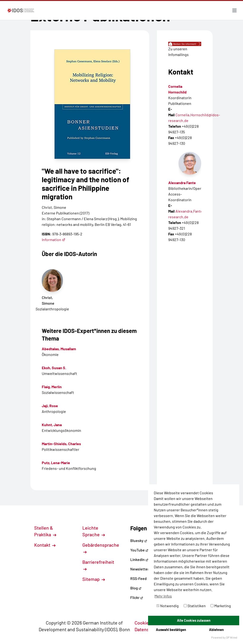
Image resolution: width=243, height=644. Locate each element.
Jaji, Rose (50, 406)
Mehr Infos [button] (163, 596)
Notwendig (168, 606)
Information (54, 240)
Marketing (221, 606)
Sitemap (94, 579)
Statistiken (195, 606)
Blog (136, 588)
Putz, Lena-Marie (56, 463)
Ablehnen (216, 630)
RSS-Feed (138, 578)
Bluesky (139, 540)
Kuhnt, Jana (52, 425)
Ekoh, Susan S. (54, 368)
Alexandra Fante (182, 183)
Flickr (137, 597)
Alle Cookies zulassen (194, 620)
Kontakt (45, 545)
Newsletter (140, 569)
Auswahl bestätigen (171, 630)
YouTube (139, 550)
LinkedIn (139, 559)
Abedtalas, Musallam (59, 349)
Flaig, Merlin (52, 387)
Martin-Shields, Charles (61, 444)
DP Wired (232, 637)
